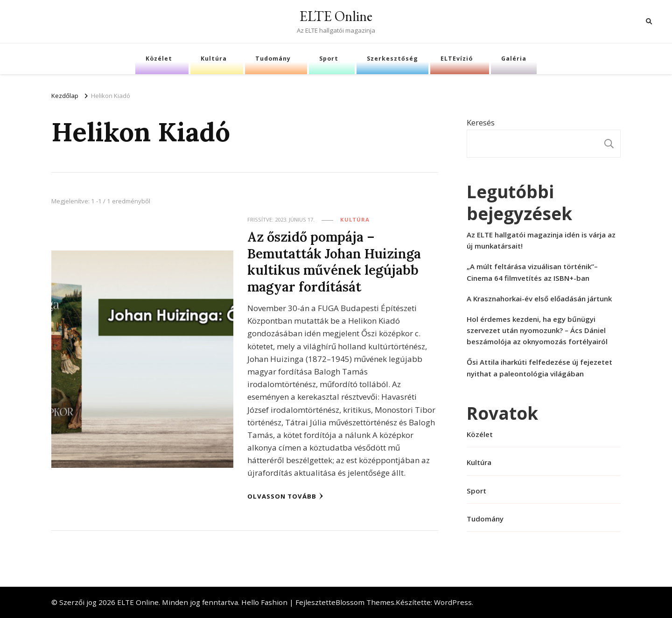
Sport (329, 59)
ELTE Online (336, 16)
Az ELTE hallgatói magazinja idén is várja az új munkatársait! (541, 240)
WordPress (453, 602)
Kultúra (214, 59)
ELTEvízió (457, 59)
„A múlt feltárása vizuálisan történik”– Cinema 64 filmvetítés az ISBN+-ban (532, 272)
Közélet (159, 59)
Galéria (514, 59)
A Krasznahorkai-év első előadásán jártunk (539, 299)
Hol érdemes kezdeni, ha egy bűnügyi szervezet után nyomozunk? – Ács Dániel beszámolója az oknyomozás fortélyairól (537, 330)
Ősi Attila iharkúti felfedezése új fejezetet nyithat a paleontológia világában (539, 368)
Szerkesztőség (392, 59)
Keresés (481, 122)
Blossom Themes (365, 602)
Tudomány (273, 59)
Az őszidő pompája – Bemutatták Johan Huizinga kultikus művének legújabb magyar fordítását (334, 261)
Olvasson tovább (285, 496)
